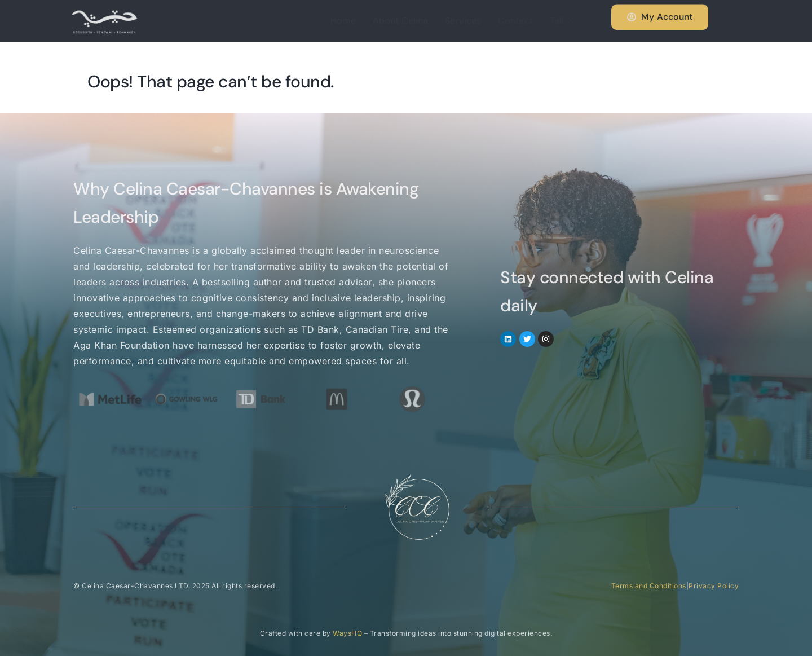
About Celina (400, 21)
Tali (564, 21)
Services (463, 21)
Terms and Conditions (649, 586)
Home (343, 21)
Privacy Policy (714, 586)
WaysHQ (347, 633)
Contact (515, 21)
